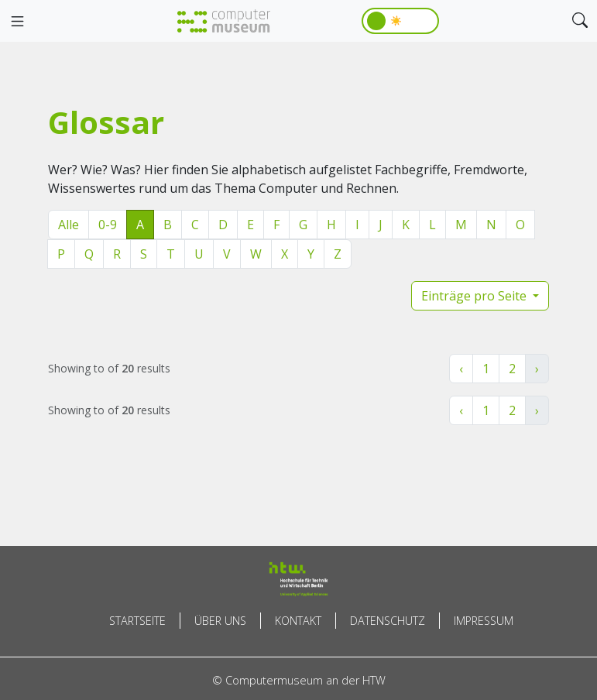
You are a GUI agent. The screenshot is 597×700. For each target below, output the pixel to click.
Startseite (137, 621)
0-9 (108, 225)
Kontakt (298, 621)
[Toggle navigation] (17, 22)
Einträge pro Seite (475, 296)
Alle (69, 225)
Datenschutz (388, 621)
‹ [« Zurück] (461, 369)
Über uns (220, 621)
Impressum (484, 621)
